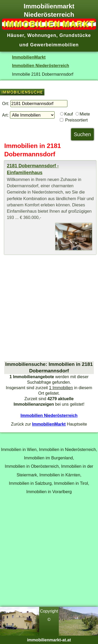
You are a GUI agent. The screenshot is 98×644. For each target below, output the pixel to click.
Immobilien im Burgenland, (49, 458)
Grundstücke (75, 35)
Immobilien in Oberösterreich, (32, 466)
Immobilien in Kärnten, (60, 475)
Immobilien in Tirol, (71, 483)
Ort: (6, 103)
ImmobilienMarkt (29, 57)
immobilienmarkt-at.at (49, 640)
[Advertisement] (49, 308)
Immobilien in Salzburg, (31, 483)
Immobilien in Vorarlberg (49, 492)
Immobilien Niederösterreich (41, 65)
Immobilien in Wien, (19, 449)
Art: (5, 115)
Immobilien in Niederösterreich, (68, 449)
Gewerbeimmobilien (54, 45)
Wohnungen (42, 35)
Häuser (16, 35)
